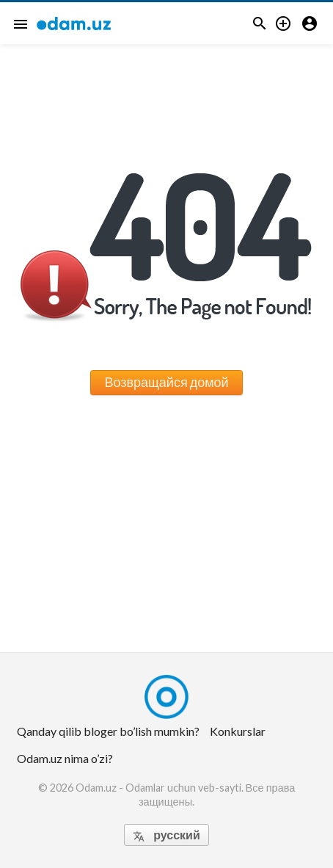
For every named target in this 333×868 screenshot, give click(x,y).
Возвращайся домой (166, 382)
